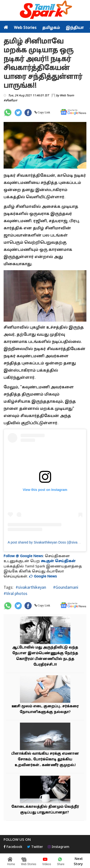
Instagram (59, 847)
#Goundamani (65, 587)
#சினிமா (10, 101)
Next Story (78, 861)
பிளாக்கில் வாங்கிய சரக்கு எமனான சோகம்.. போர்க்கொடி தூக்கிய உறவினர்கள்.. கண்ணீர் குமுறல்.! (45, 760)
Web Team (67, 96)
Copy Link (44, 112)
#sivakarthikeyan (31, 587)
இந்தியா (75, 28)
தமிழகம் (51, 28)
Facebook (13, 847)
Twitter (35, 847)
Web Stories (25, 28)
